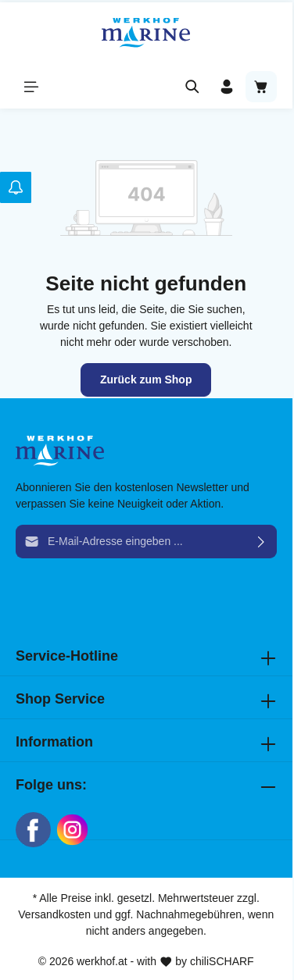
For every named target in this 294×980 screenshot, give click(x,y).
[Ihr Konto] (227, 87)
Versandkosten (54, 914)
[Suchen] (192, 87)
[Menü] (31, 87)
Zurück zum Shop (146, 380)
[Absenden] (262, 542)
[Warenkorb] (261, 87)
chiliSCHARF (222, 961)
